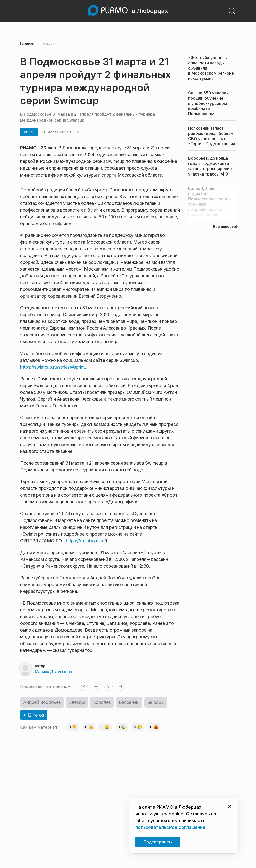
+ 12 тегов (34, 715)
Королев (102, 702)
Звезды (77, 702)
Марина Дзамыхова (53, 672)
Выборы (156, 702)
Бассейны (129, 702)
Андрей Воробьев (42, 702)
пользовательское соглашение (170, 827)
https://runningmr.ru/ (86, 541)
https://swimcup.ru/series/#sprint (52, 367)
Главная (27, 43)
